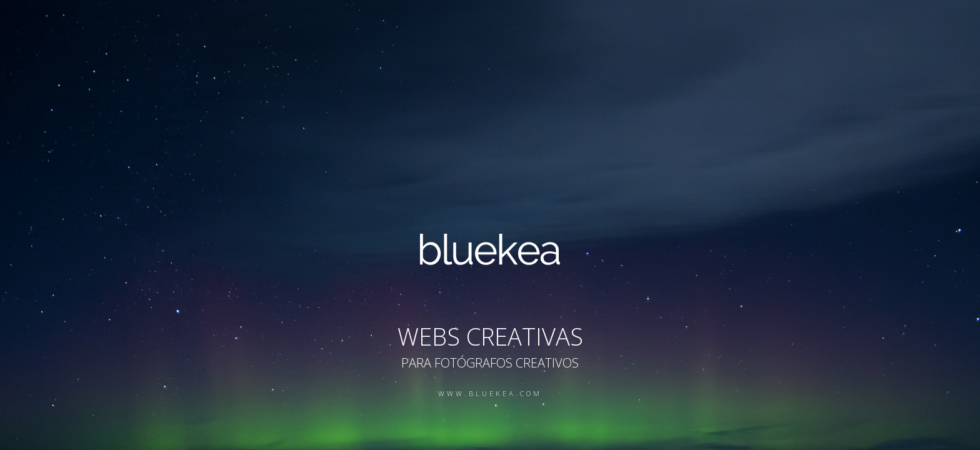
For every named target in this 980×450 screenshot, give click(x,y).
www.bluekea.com (490, 393)
